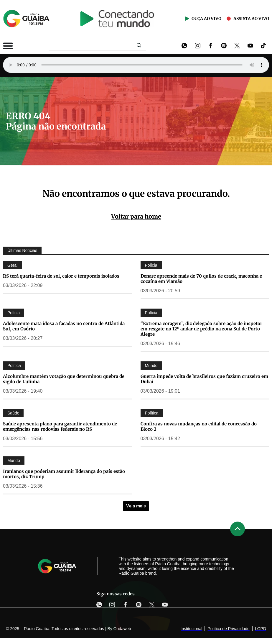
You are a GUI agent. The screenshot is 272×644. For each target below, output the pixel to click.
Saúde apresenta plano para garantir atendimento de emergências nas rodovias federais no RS (60, 426)
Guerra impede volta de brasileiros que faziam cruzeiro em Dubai (204, 379)
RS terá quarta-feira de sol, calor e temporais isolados (61, 276)
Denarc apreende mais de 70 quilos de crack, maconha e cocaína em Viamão (201, 279)
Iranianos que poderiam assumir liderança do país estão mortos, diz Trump (64, 474)
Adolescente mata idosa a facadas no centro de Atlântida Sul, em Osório (64, 326)
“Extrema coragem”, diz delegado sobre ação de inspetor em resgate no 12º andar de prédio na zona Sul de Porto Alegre (201, 329)
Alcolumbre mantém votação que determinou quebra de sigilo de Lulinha (64, 379)
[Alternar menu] (8, 46)
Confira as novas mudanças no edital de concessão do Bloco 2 (199, 426)
